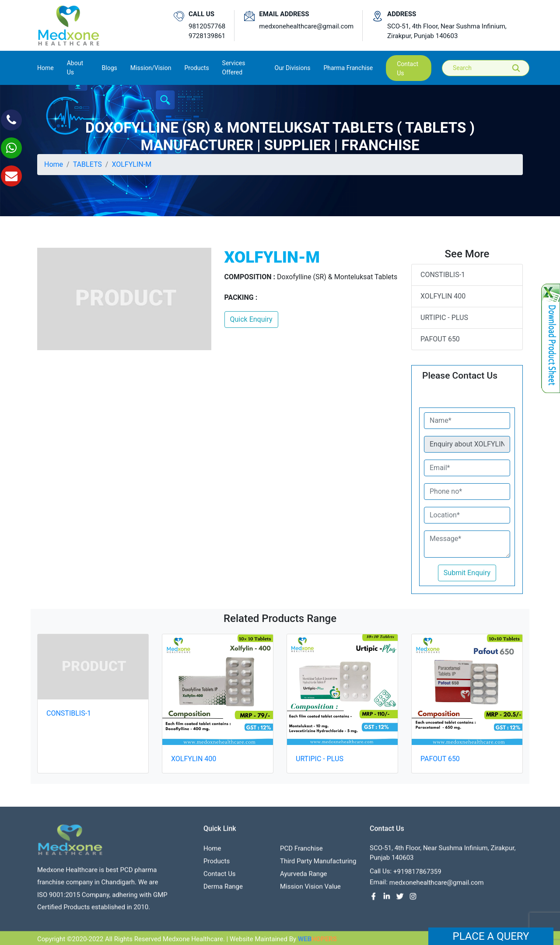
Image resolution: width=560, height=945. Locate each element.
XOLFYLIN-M (131, 164)
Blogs (110, 68)
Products (217, 865)
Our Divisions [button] (293, 68)
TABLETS (87, 164)
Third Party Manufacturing (318, 865)
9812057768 (207, 26)
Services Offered (234, 68)
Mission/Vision (151, 68)
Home (45, 67)
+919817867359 (417, 875)
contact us (408, 69)
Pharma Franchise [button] (348, 68)
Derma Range (223, 890)
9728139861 (207, 36)
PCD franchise (301, 852)
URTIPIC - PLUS (444, 318)
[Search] (492, 68)
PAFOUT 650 (440, 339)
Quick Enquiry (251, 319)
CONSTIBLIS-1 (443, 275)
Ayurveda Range (304, 878)
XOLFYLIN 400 (443, 296)
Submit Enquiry (467, 573)
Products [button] (196, 68)
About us (75, 68)
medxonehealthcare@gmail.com (306, 26)
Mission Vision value (310, 890)
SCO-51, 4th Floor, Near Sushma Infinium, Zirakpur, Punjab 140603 (447, 31)
